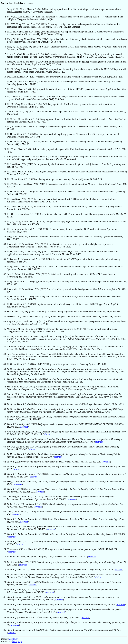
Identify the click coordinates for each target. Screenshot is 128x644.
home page (17, 641)
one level (13, 639)
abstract (24, 427)
